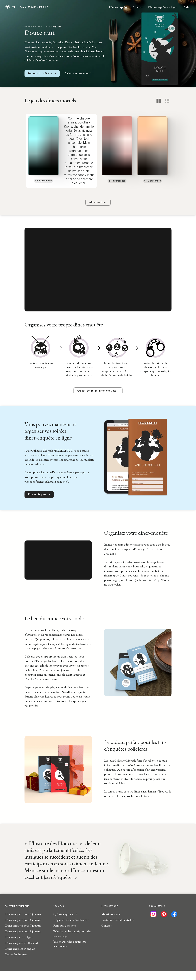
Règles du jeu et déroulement (71, 929)
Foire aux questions (65, 935)
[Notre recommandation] (159, 101)
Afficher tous (98, 212)
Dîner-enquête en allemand (22, 952)
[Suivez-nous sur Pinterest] (164, 923)
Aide (186, 7)
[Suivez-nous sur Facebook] (174, 923)
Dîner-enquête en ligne (162, 7)
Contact (106, 935)
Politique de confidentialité (118, 929)
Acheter (138, 7)
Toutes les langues (16, 963)
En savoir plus (39, 504)
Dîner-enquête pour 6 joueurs (23, 929)
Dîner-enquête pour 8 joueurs (23, 940)
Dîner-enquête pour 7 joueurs (23, 935)
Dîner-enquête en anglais (20, 958)
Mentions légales (111, 923)
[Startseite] (26, 8)
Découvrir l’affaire (42, 74)
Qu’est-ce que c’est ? (78, 74)
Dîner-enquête (118, 7)
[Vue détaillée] (167, 101)
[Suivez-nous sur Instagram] (153, 923)
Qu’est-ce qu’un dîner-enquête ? (98, 400)
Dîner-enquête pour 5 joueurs (23, 923)
